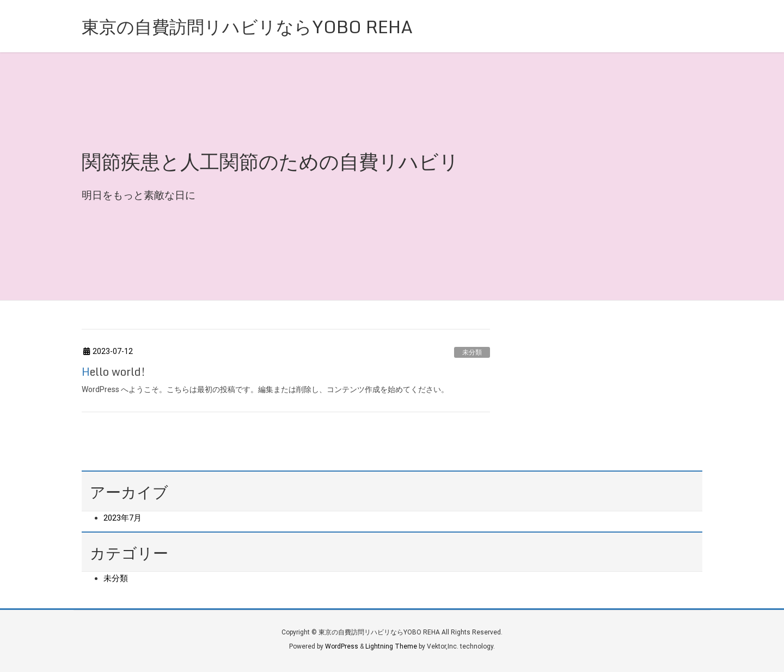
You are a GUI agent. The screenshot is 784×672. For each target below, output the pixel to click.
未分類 (472, 352)
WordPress (342, 646)
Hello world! (114, 372)
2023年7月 (122, 518)
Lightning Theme (391, 646)
